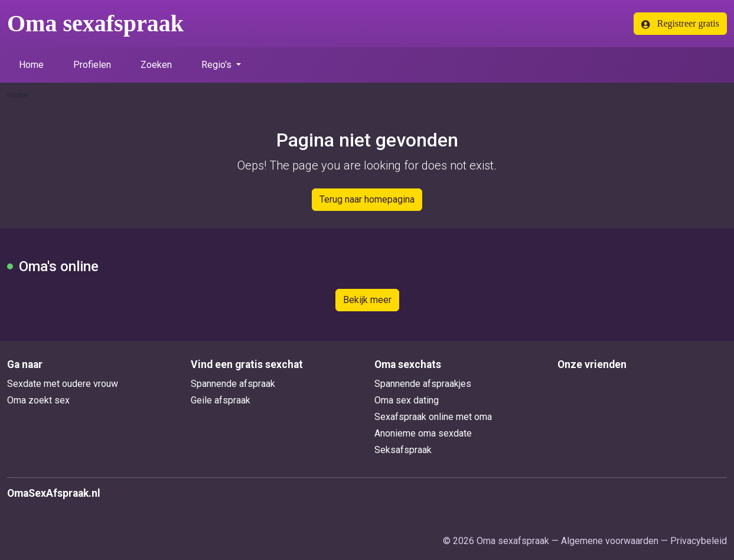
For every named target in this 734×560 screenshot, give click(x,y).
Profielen (92, 65)
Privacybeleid (699, 541)
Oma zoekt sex (38, 400)
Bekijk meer (367, 300)
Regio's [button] (218, 65)
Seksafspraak (403, 450)
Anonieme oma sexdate (423, 433)
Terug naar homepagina (367, 199)
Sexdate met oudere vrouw (63, 384)
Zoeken (156, 65)
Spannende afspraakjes (423, 384)
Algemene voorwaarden (610, 541)
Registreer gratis (680, 24)
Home (31, 65)
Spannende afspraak (233, 384)
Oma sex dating (407, 400)
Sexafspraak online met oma (433, 417)
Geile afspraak (221, 400)
